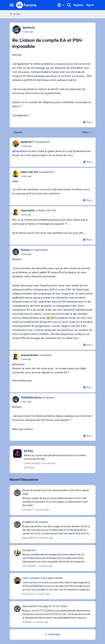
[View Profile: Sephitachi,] (17, 29)
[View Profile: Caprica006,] (16, 213)
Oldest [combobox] (87, 132)
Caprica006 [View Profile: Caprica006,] (28, 211)
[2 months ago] (42, 510)
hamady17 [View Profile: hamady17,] (28, 510)
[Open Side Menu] (12, 5)
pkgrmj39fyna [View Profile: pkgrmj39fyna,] (30, 538)
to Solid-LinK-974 (46, 211)
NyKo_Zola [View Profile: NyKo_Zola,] (28, 594)
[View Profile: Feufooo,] (16, 252)
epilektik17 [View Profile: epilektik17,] (27, 142)
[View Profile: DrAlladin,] (17, 609)
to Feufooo (46, 355)
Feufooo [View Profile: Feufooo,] (25, 250)
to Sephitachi (42, 142)
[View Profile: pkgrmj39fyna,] (17, 525)
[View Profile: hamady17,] (17, 493)
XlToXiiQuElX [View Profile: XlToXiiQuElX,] (29, 566)
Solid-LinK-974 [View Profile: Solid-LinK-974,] (29, 172)
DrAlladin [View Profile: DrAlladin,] (27, 622)
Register (79, 5)
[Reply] (88, 122)
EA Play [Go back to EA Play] (15, 14)
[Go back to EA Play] (58, 451)
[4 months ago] (40, 622)
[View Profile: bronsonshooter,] (16, 357)
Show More (53, 634)
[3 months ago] (45, 566)
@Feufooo (18, 364)
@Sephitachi (20, 151)
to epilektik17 (47, 172)
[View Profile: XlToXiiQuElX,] (17, 553)
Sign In (90, 5)
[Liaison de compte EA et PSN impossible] (29, 32)
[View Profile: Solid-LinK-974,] (16, 174)
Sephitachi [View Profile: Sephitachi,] (29, 28)
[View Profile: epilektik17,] (16, 144)
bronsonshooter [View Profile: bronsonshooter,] (30, 355)
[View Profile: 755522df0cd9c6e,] (16, 399)
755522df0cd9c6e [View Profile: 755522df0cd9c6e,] (31, 398)
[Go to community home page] (26, 5)
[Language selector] (61, 5)
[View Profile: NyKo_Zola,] (17, 581)
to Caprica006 (39, 250)
